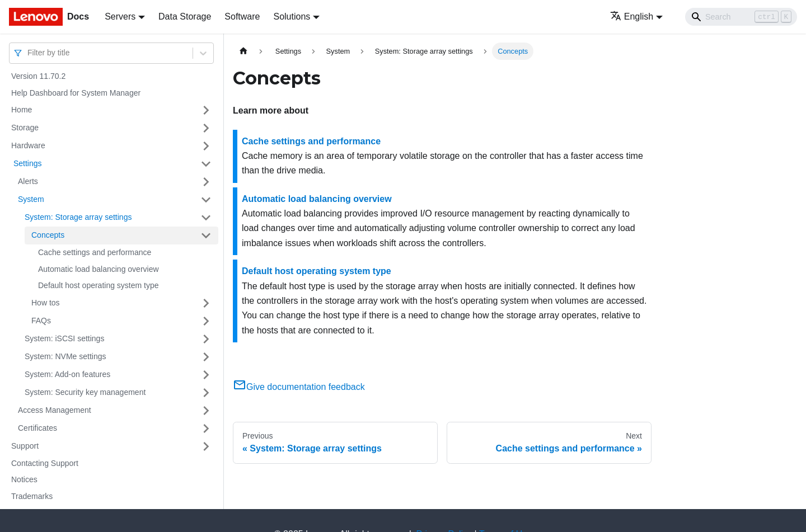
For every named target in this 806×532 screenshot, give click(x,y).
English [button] (632, 17)
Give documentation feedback (299, 387)
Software (242, 17)
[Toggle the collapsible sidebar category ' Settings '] (206, 164)
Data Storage (185, 17)
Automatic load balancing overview (99, 269)
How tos (46, 303)
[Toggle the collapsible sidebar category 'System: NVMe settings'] (206, 357)
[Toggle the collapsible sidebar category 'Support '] (206, 446)
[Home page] (243, 51)
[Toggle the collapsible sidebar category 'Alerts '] (206, 182)
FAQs (41, 321)
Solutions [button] (292, 17)
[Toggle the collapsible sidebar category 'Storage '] (206, 128)
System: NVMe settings (65, 356)
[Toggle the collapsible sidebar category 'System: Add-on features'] (206, 375)
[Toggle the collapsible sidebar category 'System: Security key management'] (206, 393)
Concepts (48, 235)
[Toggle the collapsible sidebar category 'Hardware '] (206, 146)
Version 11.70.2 (38, 76)
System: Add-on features (67, 374)
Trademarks (32, 496)
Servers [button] (120, 17)
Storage (25, 128)
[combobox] (29, 53)
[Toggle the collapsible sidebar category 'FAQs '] (206, 321)
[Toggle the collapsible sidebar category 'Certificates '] (206, 429)
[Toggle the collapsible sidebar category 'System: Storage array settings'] (206, 218)
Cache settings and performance (95, 252)
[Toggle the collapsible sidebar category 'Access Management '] (206, 411)
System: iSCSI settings (64, 338)
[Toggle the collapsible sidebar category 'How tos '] (206, 303)
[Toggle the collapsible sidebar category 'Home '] (206, 110)
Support (25, 446)
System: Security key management (85, 392)
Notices (24, 479)
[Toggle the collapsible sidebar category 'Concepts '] (206, 236)
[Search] (741, 17)
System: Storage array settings (78, 217)
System (31, 199)
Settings (26, 163)
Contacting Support (45, 463)
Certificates (38, 428)
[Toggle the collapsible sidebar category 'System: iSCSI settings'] (206, 339)
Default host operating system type (99, 285)
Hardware (28, 145)
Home (22, 110)
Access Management (55, 410)
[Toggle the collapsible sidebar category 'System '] (206, 200)
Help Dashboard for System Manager (76, 93)
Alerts (28, 181)
